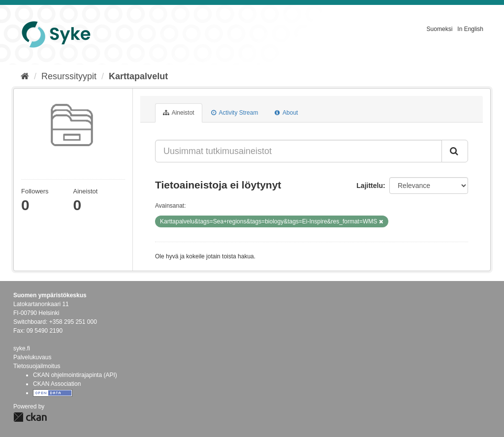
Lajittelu (370, 186)
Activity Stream (235, 113)
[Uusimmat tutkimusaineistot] (299, 151)
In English (470, 29)
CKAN (30, 417)
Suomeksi (440, 29)
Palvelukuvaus (32, 357)
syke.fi (22, 348)
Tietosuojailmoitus (37, 366)
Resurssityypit (69, 76)
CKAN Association (57, 384)
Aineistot (179, 113)
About (286, 113)
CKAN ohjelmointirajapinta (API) (75, 375)
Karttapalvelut (138, 76)
